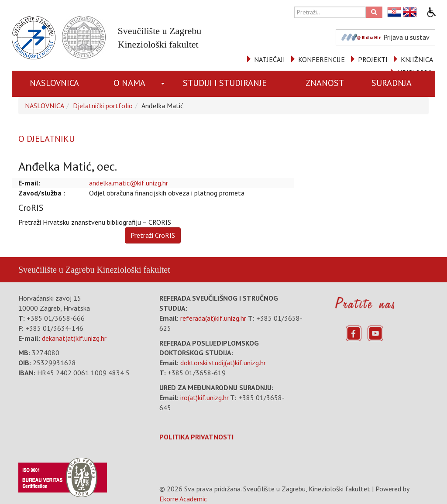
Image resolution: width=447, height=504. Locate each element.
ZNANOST (325, 83)
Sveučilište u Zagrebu (56, 270)
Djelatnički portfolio (103, 106)
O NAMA (129, 83)
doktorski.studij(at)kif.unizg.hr (223, 363)
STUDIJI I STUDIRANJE (225, 83)
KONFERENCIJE (321, 59)
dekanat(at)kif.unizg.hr (74, 338)
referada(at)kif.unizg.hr (213, 318)
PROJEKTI (373, 59)
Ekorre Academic (183, 499)
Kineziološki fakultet (133, 270)
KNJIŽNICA (417, 59)
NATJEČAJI (270, 59)
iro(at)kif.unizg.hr (205, 398)
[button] (164, 84)
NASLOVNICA (54, 83)
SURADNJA (392, 83)
